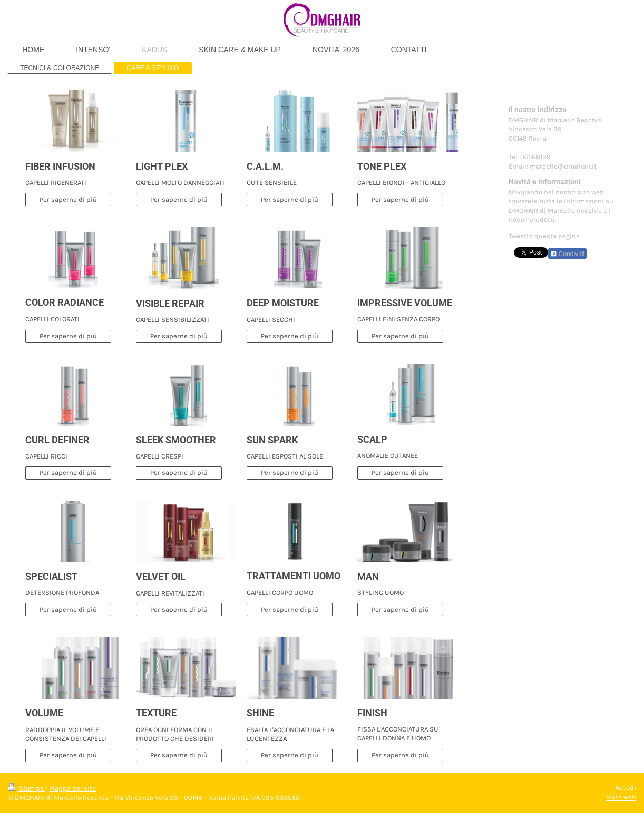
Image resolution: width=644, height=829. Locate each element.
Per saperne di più (68, 199)
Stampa (27, 788)
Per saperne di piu (400, 472)
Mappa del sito (72, 788)
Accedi (626, 788)
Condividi (568, 254)
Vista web (621, 797)
